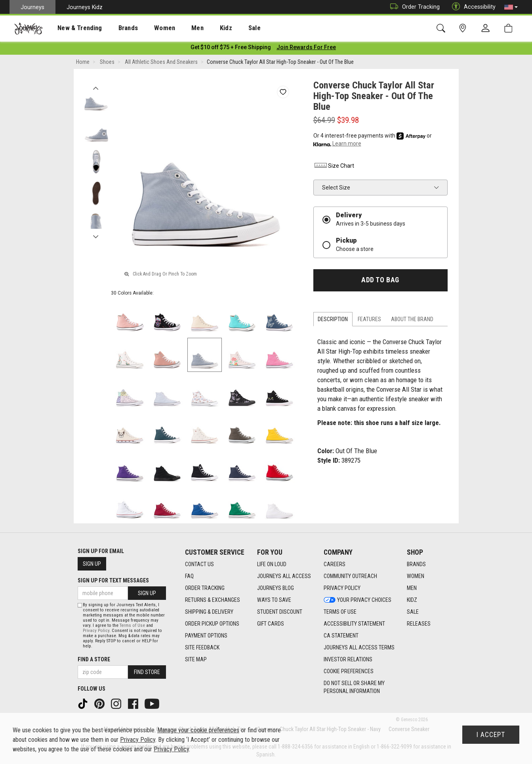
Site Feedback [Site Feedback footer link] (202, 647)
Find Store (147, 672)
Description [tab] (333, 320)
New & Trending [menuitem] (73, 28)
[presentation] (73, 28)
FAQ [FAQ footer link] (189, 576)
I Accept (491, 735)
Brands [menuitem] (117, 28)
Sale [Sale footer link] (413, 612)
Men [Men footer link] (412, 588)
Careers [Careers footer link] (335, 564)
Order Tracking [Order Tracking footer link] (205, 588)
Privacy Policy (96, 631)
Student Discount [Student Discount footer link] (280, 612)
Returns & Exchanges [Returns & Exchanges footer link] (213, 600)
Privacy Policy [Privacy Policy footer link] (342, 588)
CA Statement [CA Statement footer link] (341, 636)
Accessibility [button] (472, 7)
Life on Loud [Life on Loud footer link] (272, 564)
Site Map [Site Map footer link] (196, 659)
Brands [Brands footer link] (416, 564)
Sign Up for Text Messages (113, 580)
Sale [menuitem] (229, 28)
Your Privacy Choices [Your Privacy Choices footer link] (358, 600)
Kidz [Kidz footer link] (412, 600)
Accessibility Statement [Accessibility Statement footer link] (354, 624)
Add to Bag (380, 280)
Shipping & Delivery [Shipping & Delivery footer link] (209, 612)
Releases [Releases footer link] (419, 624)
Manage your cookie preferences (198, 730)
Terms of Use (132, 625)
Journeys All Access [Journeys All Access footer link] (284, 576)
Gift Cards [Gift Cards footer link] (271, 624)
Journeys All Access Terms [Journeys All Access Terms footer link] (359, 647)
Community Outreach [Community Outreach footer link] (350, 576)
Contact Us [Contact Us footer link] (199, 564)
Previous (96, 86)
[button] (511, 7)
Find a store (94, 659)
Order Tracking (413, 7)
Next (96, 235)
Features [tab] (369, 320)
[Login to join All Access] (231, 48)
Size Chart (334, 166)
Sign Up (92, 564)
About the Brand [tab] (412, 320)
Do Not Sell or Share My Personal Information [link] (354, 687)
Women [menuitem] (149, 28)
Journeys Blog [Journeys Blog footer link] (276, 588)
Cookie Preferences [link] (349, 671)
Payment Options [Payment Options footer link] (206, 636)
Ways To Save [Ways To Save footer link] (274, 600)
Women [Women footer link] (416, 576)
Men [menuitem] (178, 28)
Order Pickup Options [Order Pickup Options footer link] (212, 624)
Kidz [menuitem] (204, 28)
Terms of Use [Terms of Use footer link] (340, 612)
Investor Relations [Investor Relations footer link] (348, 659)
